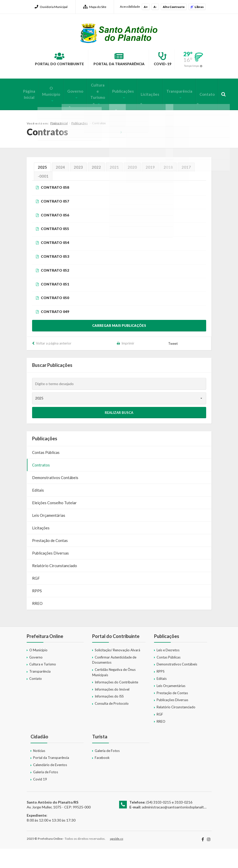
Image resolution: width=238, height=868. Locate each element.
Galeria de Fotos (46, 791)
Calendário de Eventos (50, 784)
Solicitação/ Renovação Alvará (117, 669)
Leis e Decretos (168, 669)
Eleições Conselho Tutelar (54, 522)
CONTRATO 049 (55, 331)
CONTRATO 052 (55, 289)
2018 (168, 186)
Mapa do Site (95, 7)
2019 (150, 186)
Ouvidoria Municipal (51, 7)
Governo (72, 110)
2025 (42, 186)
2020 (132, 186)
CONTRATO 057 (55, 220)
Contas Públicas (46, 471)
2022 (96, 186)
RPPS (37, 610)
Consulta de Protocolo (112, 723)
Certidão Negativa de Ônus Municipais (114, 691)
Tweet (173, 363)
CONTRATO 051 (55, 303)
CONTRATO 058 (55, 207)
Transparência (171, 110)
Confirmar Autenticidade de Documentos (114, 679)
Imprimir (128, 362)
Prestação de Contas (50, 559)
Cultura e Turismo (93, 110)
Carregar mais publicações (119, 345)
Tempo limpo (121, 85)
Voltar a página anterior (54, 362)
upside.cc (117, 858)
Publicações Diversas (50, 572)
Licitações (143, 113)
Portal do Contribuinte (61, 60)
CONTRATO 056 (55, 234)
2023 (78, 186)
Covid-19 (187, 60)
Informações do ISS (109, 716)
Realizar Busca (119, 432)
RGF (36, 597)
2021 (114, 186)
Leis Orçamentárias (49, 534)
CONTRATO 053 (55, 276)
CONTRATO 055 (55, 248)
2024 (60, 186)
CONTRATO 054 (55, 262)
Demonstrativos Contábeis (55, 497)
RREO (37, 622)
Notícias (39, 770)
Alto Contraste (174, 7)
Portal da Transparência (132, 60)
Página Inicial (29, 113)
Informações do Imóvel (112, 708)
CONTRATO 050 (55, 317)
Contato (197, 113)
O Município (50, 110)
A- (155, 7)
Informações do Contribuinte (116, 701)
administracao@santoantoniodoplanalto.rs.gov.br (181, 826)
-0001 (43, 195)
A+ (146, 7)
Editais (38, 509)
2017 (186, 186)
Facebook (102, 777)
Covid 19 (40, 798)
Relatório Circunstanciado (55, 585)
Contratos (41, 484)
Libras (197, 7)
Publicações (117, 110)
